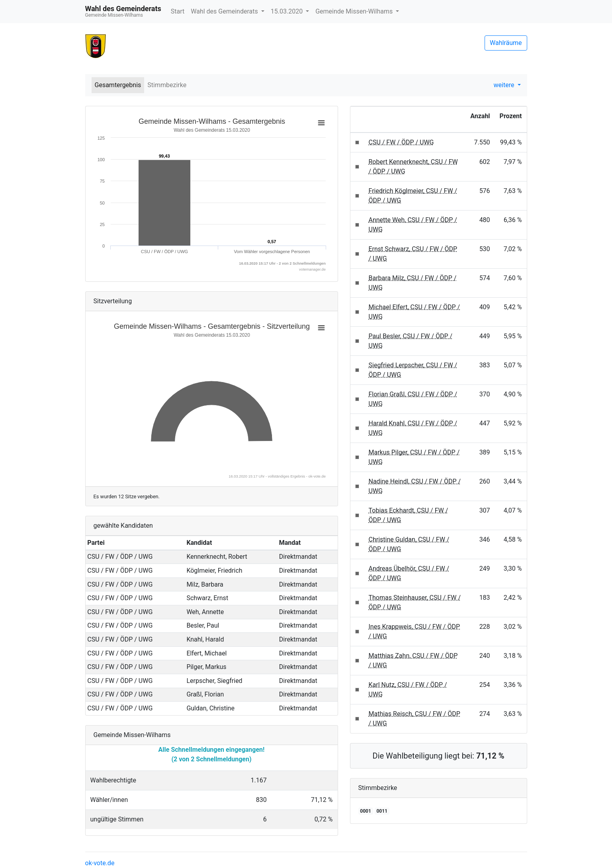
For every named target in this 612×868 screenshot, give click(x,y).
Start (178, 11)
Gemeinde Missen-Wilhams (355, 11)
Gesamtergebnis (118, 85)
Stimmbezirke (167, 85)
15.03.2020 (287, 11)
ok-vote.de (100, 863)
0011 (382, 811)
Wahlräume (506, 43)
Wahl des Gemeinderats (225, 11)
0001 (366, 811)
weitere (505, 85)
